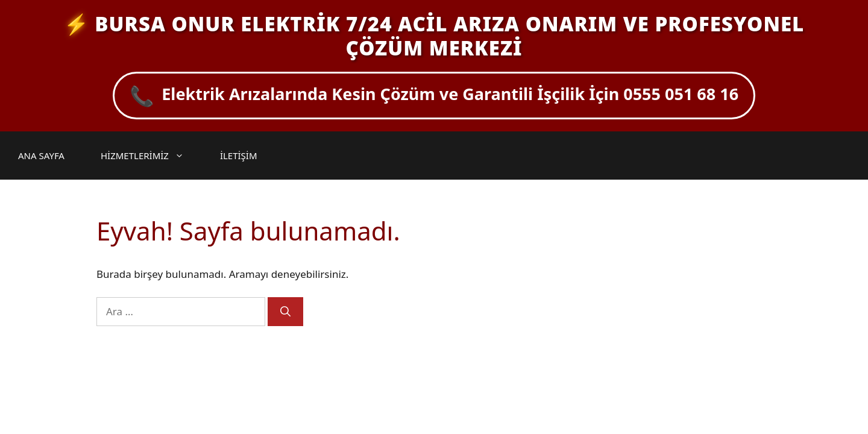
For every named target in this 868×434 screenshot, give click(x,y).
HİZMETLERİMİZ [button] (148, 156)
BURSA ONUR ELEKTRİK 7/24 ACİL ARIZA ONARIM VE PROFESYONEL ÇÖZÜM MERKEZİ (449, 36)
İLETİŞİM (239, 156)
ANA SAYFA (41, 156)
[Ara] (285, 312)
